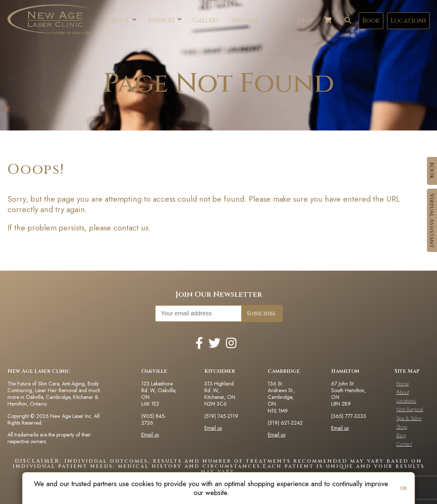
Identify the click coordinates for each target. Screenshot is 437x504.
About (122, 21)
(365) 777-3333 (349, 416)
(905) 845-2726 (154, 419)
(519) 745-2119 (221, 416)
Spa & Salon (409, 418)
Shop (305, 20)
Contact (404, 444)
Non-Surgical (410, 409)
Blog (277, 20)
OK (404, 488)
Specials (244, 20)
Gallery (206, 20)
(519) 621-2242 (285, 423)
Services (165, 20)
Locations (408, 21)
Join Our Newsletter (219, 294)
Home (403, 384)
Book (371, 21)
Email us (150, 435)
